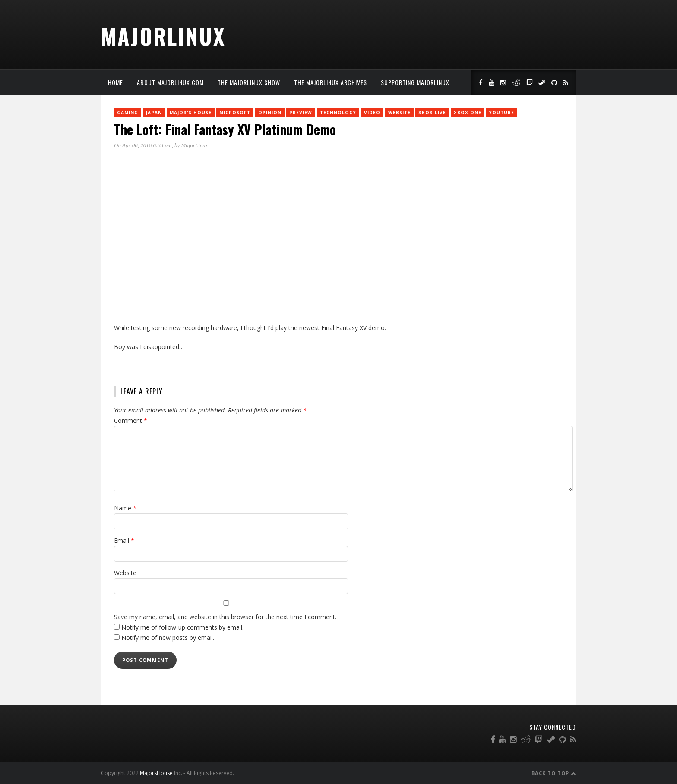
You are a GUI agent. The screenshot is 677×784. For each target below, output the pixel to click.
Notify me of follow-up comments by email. (182, 627)
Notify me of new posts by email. (168, 638)
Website (399, 113)
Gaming (128, 113)
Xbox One (468, 113)
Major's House (191, 113)
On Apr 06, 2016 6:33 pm (143, 145)
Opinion (270, 113)
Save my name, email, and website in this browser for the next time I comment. (225, 617)
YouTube (502, 113)
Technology (338, 113)
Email (124, 540)
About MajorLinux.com (170, 82)
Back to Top (554, 773)
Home (115, 82)
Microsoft (235, 113)
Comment (131, 420)
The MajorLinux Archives (331, 82)
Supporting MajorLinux (415, 82)
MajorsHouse (156, 773)
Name (125, 508)
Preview (301, 113)
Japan (154, 113)
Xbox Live (432, 113)
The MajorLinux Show (249, 82)
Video (372, 113)
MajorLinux (163, 36)
